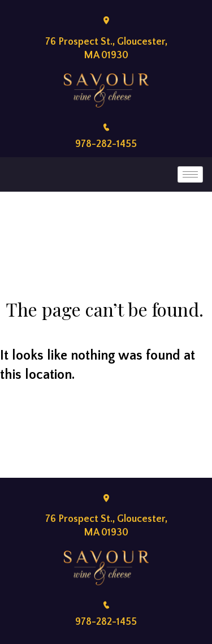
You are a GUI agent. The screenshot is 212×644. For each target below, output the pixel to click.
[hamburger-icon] (190, 174)
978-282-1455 (106, 144)
